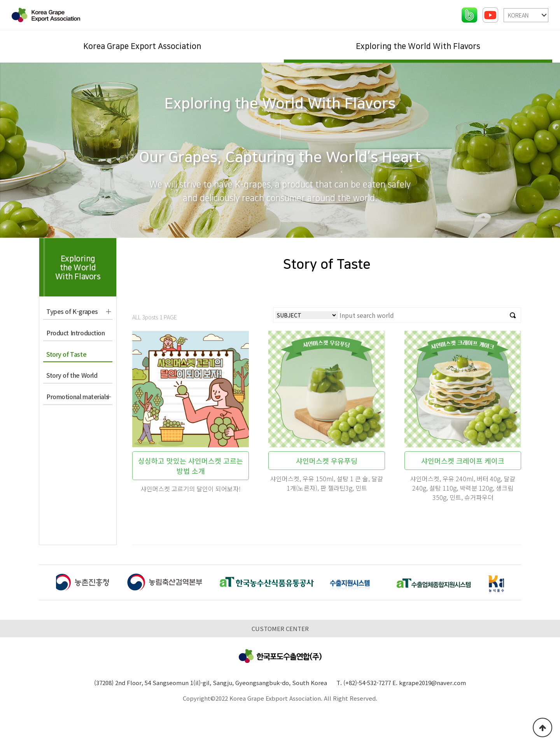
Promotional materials (77, 396)
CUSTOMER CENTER (280, 628)
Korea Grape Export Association (142, 46)
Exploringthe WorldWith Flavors (78, 268)
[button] (513, 584)
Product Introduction (76, 333)
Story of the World (72, 375)
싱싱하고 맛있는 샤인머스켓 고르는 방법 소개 (191, 466)
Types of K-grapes (72, 311)
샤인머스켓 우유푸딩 (327, 461)
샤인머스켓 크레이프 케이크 (463, 461)
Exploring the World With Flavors (418, 46)
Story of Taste (66, 354)
